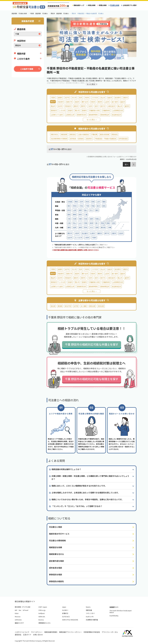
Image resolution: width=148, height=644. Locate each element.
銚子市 (103, 106)
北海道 (70, 202)
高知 (114, 223)
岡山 (75, 223)
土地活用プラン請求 (130, 5)
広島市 (121, 233)
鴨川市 (77, 110)
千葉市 (53, 98)
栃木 (98, 206)
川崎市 (87, 238)
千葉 (87, 206)
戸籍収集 (94, 134)
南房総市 (54, 110)
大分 (91, 227)
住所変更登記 (123, 139)
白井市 (60, 106)
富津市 (127, 106)
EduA (17, 613)
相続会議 (89, 610)
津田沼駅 (101, 306)
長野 (80, 210)
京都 (80, 219)
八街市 (90, 106)
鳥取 (86, 223)
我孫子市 (69, 102)
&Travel (26, 610)
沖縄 (110, 227)
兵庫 (75, 219)
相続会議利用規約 (51, 632)
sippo (64, 607)
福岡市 (100, 233)
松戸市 (67, 98)
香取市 (76, 106)
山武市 (107, 102)
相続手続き (55, 134)
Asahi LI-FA (90, 617)
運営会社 (18, 635)
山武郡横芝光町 (118, 110)
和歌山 (98, 219)
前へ (127, 164)
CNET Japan (43, 607)
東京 (69, 206)
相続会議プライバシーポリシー (71, 632)
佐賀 (75, 227)
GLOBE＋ (65, 610)
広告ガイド (27, 635)
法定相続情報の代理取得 (59, 139)
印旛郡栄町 (106, 110)
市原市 (87, 98)
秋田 (87, 202)
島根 (91, 223)
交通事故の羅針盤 (92, 620)
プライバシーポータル (110, 632)
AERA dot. (42, 617)
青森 (76, 202)
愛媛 (108, 223)
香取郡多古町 (82, 115)
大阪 (69, 219)
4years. (88, 607)
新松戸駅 (68, 306)
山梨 (75, 210)
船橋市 (60, 98)
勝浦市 (84, 110)
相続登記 (72, 134)
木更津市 (61, 102)
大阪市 (77, 233)
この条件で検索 (27, 69)
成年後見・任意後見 (77, 139)
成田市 (77, 102)
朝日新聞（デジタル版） (23, 607)
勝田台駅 (92, 306)
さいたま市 (78, 238)
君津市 (100, 102)
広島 (69, 223)
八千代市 (95, 98)
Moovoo (18, 617)
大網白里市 (111, 106)
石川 (91, 210)
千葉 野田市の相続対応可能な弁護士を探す (92, 344)
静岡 (75, 214)
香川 (97, 223)
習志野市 (118, 98)
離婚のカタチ (19, 623)
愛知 (69, 214)
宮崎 (97, 227)
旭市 (96, 106)
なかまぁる (66, 617)
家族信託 (114, 134)
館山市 (120, 106)
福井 (97, 210)
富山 (86, 210)
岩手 (82, 202)
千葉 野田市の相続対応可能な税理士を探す (92, 379)
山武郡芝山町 (70, 115)
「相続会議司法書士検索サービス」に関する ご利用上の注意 (75, 245)
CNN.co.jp (42, 610)
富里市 (123, 102)
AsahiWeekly (114, 616)
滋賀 (91, 219)
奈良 (86, 219)
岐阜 (80, 214)
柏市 (81, 98)
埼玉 (82, 206)
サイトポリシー (37, 632)
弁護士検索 (92, 5)
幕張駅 (60, 306)
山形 (98, 202)
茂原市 (83, 106)
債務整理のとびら (45, 623)
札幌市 (93, 233)
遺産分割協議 (104, 134)
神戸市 (107, 233)
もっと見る (91, 120)
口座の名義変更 (83, 134)
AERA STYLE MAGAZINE (70, 620)
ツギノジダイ (90, 613)
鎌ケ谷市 (85, 102)
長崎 (80, 227)
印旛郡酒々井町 (95, 110)
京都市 (114, 233)
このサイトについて (22, 632)
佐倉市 (110, 98)
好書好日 (65, 613)
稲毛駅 (53, 306)
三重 (86, 214)
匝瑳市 (70, 110)
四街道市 (68, 106)
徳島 (102, 223)
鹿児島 (103, 227)
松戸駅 (76, 306)
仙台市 (70, 238)
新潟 (69, 210)
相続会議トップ (79, 5)
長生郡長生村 (117, 115)
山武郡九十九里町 (57, 115)
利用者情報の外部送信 (92, 632)
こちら (101, 247)
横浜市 (70, 233)
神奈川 (75, 206)
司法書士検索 (115, 5)
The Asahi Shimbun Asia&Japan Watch (121, 611)
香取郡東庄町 (105, 115)
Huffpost (42, 613)
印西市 (93, 102)
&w (20, 610)
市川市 (74, 98)
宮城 (93, 202)
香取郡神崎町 (93, 115)
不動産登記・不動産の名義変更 (105, 139)
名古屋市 (85, 233)
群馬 (104, 206)
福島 (104, 202)
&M (16, 610)
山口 (80, 223)
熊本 (86, 227)
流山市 (103, 98)
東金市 (53, 106)
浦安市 (126, 98)
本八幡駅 (84, 306)
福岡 (69, 227)
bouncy (41, 620)
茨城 (93, 206)
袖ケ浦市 (115, 102)
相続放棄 (64, 134)
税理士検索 (103, 5)
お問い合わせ (38, 635)
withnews (18, 620)
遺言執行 (89, 139)
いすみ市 (62, 110)
